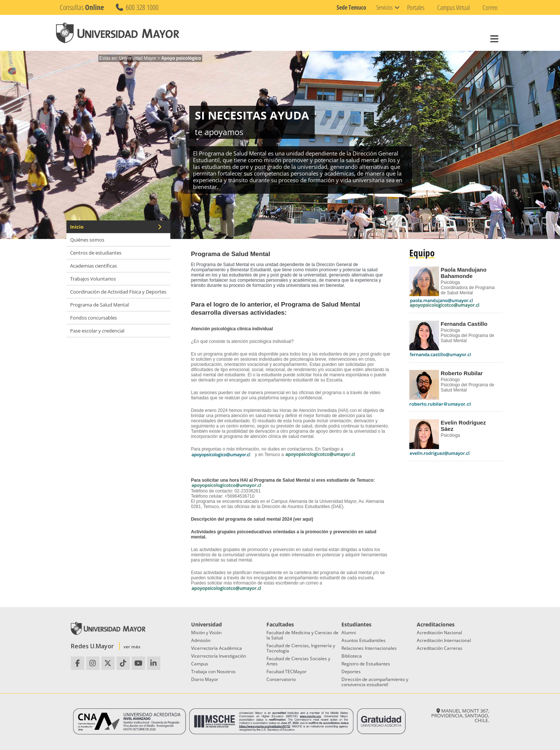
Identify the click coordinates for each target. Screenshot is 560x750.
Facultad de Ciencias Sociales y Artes (298, 661)
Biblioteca (352, 656)
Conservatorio (281, 679)
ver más (132, 647)
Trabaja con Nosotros (213, 672)
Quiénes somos (87, 240)
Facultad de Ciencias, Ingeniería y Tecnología (301, 648)
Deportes (351, 672)
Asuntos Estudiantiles (363, 640)
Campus (200, 664)
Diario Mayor (205, 679)
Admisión (201, 640)
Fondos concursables (94, 318)
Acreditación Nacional (439, 633)
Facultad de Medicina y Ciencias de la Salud (302, 635)
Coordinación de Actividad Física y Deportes (118, 292)
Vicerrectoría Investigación (219, 656)
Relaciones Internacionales (369, 648)
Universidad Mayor (138, 58)
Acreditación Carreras (440, 648)
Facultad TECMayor (286, 672)
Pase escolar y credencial (97, 331)
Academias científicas (94, 266)
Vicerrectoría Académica (217, 648)
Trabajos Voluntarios (93, 279)
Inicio (117, 227)
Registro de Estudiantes (366, 664)
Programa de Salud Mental (99, 305)
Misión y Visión (206, 633)
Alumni (349, 633)
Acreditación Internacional (444, 640)
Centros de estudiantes (96, 253)
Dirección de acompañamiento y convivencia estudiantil (375, 682)
